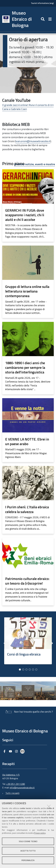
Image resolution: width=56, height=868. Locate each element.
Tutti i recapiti (12, 793)
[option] (28, 640)
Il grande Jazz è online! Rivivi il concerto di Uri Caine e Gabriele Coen (28, 107)
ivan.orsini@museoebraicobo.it (33, 141)
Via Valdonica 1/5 (11, 775)
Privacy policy (40, 833)
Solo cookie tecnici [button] (28, 841)
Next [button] (52, 643)
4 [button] (30, 670)
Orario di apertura (28, 39)
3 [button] (26, 670)
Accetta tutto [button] (28, 851)
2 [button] (23, 670)
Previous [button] (4, 643)
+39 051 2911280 (16, 784)
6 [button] (36, 670)
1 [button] (20, 670)
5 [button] (33, 670)
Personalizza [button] (28, 860)
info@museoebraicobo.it (22, 788)
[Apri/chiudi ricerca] (43, 19)
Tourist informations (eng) (42, 3)
